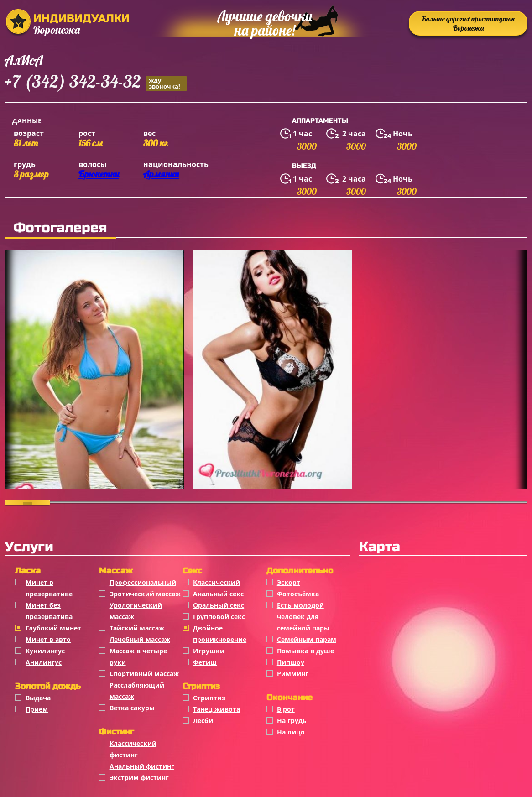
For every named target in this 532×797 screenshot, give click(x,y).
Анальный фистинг (142, 766)
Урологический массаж (136, 611)
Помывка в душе (305, 651)
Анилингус (44, 662)
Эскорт (289, 582)
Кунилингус (45, 651)
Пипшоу (291, 662)
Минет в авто (48, 639)
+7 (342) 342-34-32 (96, 83)
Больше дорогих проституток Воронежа (468, 23)
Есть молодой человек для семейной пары (303, 617)
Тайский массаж (137, 628)
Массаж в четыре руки (138, 656)
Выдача (38, 698)
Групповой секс (219, 617)
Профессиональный (143, 582)
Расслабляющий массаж (137, 691)
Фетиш (205, 662)
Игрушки (209, 651)
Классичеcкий (216, 582)
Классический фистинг (133, 749)
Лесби (203, 721)
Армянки (161, 174)
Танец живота (216, 709)
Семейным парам (307, 639)
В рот (286, 709)
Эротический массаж (145, 594)
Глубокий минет (53, 628)
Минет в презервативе (49, 588)
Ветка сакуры (132, 708)
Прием (37, 709)
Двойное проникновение (220, 634)
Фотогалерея (60, 228)
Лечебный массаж (140, 639)
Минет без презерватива (49, 611)
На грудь (292, 721)
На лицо (291, 732)
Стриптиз (209, 698)
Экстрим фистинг (139, 778)
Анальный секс (218, 594)
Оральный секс (219, 605)
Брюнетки (99, 174)
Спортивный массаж (144, 674)
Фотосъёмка (298, 594)
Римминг (293, 674)
